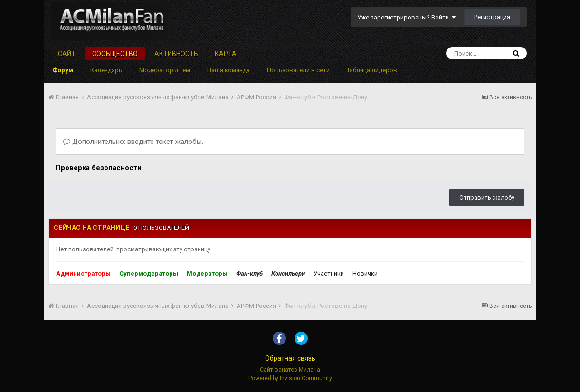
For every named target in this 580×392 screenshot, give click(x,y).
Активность (176, 54)
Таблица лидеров (372, 70)
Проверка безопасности (99, 168)
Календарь (106, 70)
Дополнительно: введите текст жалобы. (133, 142)
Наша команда (228, 70)
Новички (365, 273)
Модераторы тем (165, 70)
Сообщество (115, 54)
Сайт (67, 54)
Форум (63, 70)
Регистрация (492, 17)
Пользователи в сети (298, 70)
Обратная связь (290, 358)
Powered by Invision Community (290, 378)
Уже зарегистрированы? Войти (406, 17)
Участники (329, 273)
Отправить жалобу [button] (487, 197)
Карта (226, 54)
